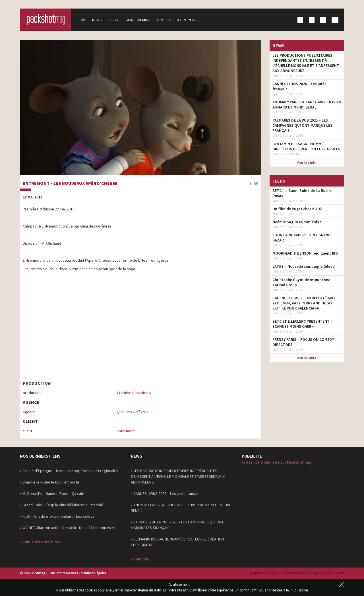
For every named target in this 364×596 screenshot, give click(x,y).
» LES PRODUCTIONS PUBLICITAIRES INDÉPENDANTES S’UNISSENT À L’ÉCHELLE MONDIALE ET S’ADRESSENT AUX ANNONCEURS (178, 476)
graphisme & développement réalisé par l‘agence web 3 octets (297, 573)
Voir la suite (307, 162)
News (97, 20)
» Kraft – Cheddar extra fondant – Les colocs (57, 516)
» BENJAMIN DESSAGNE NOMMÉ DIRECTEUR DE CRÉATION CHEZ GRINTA (177, 542)
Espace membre (138, 20)
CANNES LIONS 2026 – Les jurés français (299, 86)
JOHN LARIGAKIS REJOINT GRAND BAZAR (302, 237)
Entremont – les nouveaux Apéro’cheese (70, 183)
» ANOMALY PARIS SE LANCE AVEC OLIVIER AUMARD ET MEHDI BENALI (180, 508)
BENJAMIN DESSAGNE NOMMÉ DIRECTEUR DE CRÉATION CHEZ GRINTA (306, 146)
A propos (186, 20)
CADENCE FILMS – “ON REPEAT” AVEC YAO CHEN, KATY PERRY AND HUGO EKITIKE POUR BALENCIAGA (304, 303)
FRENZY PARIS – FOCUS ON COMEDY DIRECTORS (303, 342)
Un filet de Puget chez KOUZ (297, 209)
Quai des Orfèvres (133, 412)
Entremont (126, 431)
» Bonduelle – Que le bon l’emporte (50, 482)
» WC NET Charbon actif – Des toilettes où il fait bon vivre (68, 528)
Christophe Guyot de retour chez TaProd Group (301, 282)
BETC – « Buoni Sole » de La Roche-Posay (303, 193)
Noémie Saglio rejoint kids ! (297, 222)
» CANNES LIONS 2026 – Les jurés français (165, 493)
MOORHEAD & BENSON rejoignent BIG (305, 253)
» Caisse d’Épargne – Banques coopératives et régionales (69, 471)
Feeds (113, 20)
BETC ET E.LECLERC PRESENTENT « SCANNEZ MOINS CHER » (302, 324)
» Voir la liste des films (40, 542)
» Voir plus (140, 559)
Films (82, 20)
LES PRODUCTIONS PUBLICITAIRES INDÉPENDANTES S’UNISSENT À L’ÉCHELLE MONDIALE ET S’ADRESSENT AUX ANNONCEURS (306, 63)
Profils (164, 20)
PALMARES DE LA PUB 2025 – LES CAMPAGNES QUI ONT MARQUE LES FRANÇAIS (302, 125)
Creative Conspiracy (134, 393)
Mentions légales (93, 573)
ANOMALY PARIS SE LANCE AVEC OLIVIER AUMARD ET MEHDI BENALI (307, 105)
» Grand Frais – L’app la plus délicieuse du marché (62, 505)
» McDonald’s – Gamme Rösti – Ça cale (52, 493)
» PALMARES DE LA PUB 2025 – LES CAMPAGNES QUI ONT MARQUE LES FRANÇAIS (177, 525)
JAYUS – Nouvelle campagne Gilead (304, 266)
